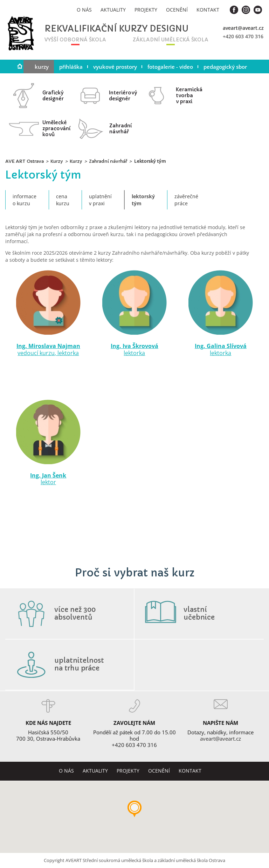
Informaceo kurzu (25, 200)
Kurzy (42, 67)
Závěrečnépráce (186, 200)
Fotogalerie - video (170, 67)
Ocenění (177, 10)
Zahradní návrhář (108, 161)
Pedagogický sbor (225, 67)
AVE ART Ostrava (25, 161)
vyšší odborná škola (75, 40)
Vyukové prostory (115, 67)
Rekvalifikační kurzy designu (97, 29)
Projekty (146, 10)
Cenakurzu (63, 200)
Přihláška (71, 67)
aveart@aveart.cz (243, 28)
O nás (84, 10)
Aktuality (113, 10)
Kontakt (208, 10)
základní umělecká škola (171, 40)
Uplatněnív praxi (100, 200)
